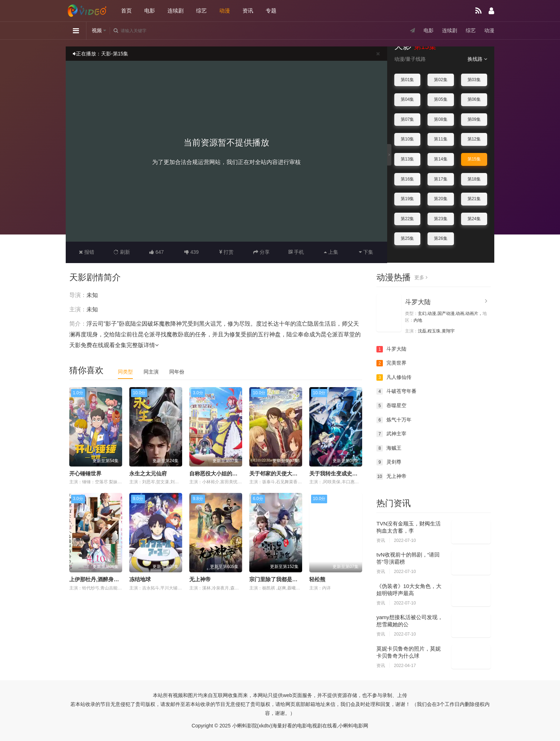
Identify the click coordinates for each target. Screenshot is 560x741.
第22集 (407, 219)
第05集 (441, 99)
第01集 (407, 80)
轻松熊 (317, 579)
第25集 (407, 238)
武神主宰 (391, 434)
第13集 (407, 159)
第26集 (441, 238)
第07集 (407, 119)
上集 (331, 252)
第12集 (474, 139)
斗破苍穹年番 (396, 391)
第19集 (407, 199)
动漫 (225, 11)
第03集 (474, 80)
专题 (271, 11)
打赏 (226, 252)
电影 (150, 11)
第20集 (441, 199)
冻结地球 (140, 579)
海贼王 (389, 448)
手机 (296, 252)
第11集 (441, 139)
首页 (126, 11)
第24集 (474, 219)
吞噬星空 (391, 406)
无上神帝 (200, 579)
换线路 (477, 59)
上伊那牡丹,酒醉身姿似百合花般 (107, 579)
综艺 (201, 11)
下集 (366, 252)
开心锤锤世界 (85, 473)
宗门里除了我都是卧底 (276, 579)
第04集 (407, 99)
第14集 (441, 159)
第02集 (441, 80)
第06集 (474, 99)
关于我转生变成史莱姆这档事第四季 (352, 473)
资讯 (248, 11)
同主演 (151, 372)
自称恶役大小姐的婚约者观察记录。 (232, 473)
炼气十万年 (394, 420)
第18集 (474, 179)
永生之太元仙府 (148, 473)
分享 (261, 252)
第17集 (441, 179)
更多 (421, 277)
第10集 (407, 139)
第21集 (474, 199)
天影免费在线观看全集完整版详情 (114, 345)
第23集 (441, 219)
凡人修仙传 (394, 377)
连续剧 (176, 11)
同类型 (125, 372)
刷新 (122, 252)
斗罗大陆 (418, 302)
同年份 (177, 372)
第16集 (407, 179)
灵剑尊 (389, 462)
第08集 (441, 119)
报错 (87, 252)
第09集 (474, 119)
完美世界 (391, 363)
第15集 (474, 159)
